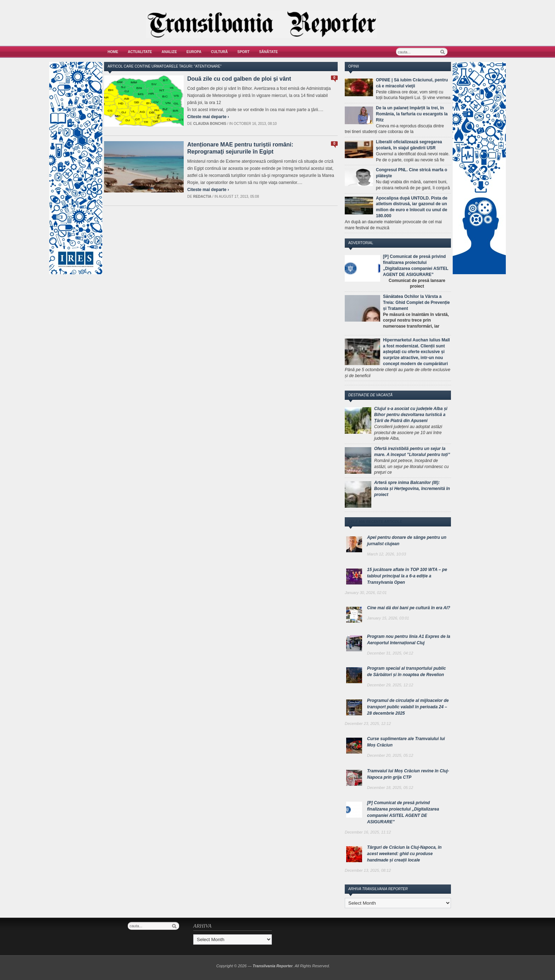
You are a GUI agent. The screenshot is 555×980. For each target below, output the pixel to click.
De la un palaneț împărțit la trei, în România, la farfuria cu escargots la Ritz (412, 114)
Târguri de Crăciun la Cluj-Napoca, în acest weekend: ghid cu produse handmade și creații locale (404, 854)
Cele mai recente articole (375, 522)
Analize (169, 52)
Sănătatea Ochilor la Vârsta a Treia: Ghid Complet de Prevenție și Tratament (416, 302)
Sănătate (268, 52)
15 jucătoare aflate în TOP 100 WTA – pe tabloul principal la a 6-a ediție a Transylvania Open (407, 576)
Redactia (202, 197)
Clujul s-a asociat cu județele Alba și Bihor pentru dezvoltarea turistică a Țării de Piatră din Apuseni (411, 415)
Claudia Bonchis (210, 124)
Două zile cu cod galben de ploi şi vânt (239, 79)
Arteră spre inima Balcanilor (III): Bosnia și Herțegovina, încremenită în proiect (412, 489)
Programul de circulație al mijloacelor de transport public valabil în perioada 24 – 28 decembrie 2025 (408, 707)
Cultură (219, 52)
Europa (194, 52)
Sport (244, 52)
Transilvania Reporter (273, 966)
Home (113, 52)
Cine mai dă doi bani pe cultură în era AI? (409, 608)
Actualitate (140, 52)
